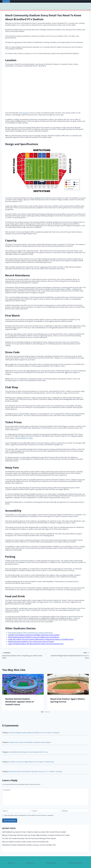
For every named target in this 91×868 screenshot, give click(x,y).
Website (65, 803)
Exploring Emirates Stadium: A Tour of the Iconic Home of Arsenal (31, 638)
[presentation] (23, 679)
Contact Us (31, 854)
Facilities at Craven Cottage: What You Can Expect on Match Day (31, 754)
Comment (7, 782)
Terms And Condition (75, 854)
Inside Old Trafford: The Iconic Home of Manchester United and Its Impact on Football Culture (41, 636)
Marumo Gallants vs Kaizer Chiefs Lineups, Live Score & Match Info (25, 833)
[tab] (42, 706)
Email (35, 803)
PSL (44, 6)
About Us (12, 854)
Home (36, 6)
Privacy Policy (51, 854)
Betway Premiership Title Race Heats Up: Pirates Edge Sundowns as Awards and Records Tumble (36, 827)
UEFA (56, 6)
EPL (40, 6)
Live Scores (6, 1)
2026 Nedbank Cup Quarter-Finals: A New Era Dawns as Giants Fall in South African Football (34, 824)
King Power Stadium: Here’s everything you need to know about (30, 631)
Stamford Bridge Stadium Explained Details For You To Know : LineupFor (34, 727)
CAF (47, 6)
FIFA (51, 6)
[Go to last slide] (5, 686)
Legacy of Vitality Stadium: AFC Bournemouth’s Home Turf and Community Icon (36, 640)
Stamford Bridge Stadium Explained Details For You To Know (68, 650)
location (26, 113)
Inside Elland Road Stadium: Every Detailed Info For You (29, 745)
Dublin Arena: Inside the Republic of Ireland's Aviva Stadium (30, 736)
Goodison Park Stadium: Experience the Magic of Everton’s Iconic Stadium (34, 633)
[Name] (16, 802)
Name (6, 803)
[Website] (75, 802)
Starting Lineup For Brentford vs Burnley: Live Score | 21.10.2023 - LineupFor (36, 763)
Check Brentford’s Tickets (24, 437)
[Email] (45, 802)
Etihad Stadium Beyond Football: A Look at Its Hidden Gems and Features (34, 635)
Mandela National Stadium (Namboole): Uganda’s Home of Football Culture (19, 696)
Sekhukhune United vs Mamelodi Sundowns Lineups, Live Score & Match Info (29, 837)
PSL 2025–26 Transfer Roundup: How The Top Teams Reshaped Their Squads (29, 830)
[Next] (86, 686)
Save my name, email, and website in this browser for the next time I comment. (29, 807)
